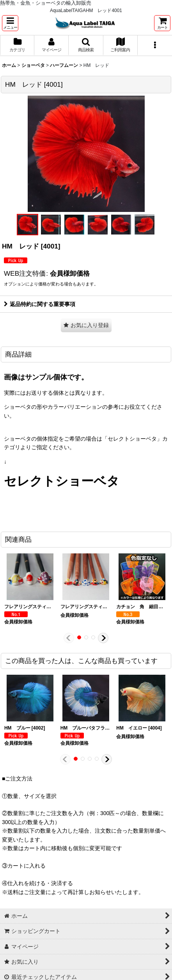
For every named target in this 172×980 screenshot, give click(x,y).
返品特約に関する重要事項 (40, 304)
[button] (10, 23)
